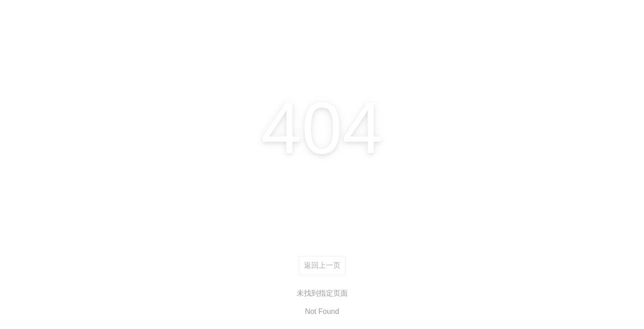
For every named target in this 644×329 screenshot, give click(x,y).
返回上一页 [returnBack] (322, 265)
